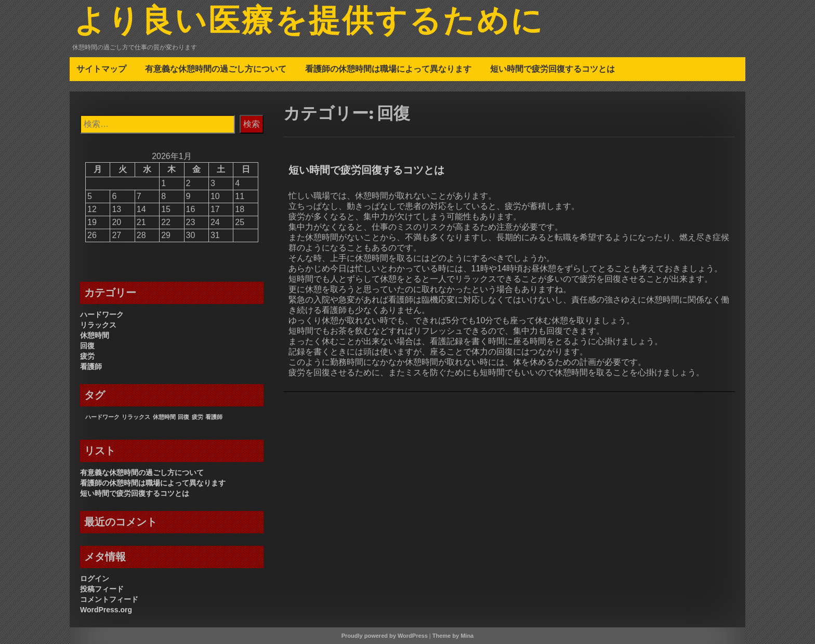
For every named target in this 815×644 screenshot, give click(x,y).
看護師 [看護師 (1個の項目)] (214, 417)
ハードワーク (102, 314)
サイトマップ (101, 69)
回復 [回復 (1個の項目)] (183, 417)
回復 (87, 346)
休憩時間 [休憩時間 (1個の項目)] (164, 417)
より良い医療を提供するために (309, 22)
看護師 (91, 366)
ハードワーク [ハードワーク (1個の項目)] (102, 417)
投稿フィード (102, 589)
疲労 (87, 356)
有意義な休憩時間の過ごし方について (216, 69)
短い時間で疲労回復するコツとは (553, 69)
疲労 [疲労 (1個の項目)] (198, 417)
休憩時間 (95, 335)
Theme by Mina (453, 636)
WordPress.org (106, 610)
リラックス (98, 325)
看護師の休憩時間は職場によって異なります (388, 69)
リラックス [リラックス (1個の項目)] (136, 417)
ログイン (95, 579)
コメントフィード (109, 599)
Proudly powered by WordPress (385, 636)
